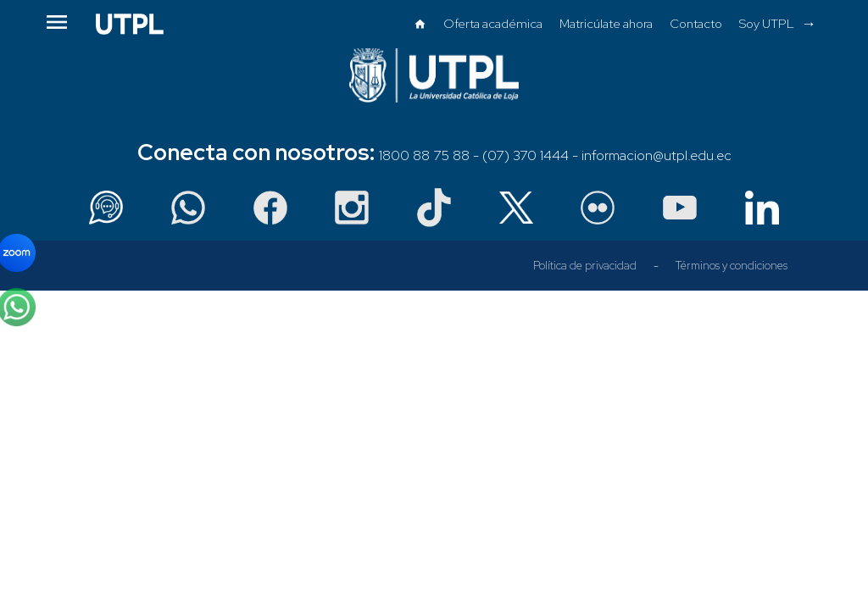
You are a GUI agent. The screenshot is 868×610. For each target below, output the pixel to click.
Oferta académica (493, 23)
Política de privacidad (585, 265)
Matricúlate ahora (606, 23)
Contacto (696, 23)
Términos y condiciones (732, 265)
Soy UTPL (767, 23)
